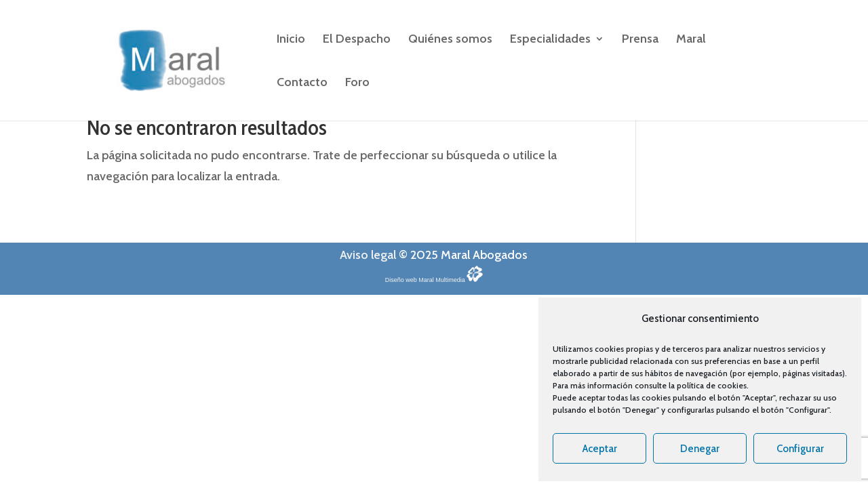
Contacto (302, 83)
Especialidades (550, 40)
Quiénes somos (450, 40)
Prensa (640, 40)
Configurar (800, 449)
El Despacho (357, 40)
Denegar (700, 449)
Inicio (291, 40)
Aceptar (600, 449)
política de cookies (712, 385)
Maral (691, 40)
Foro (357, 83)
